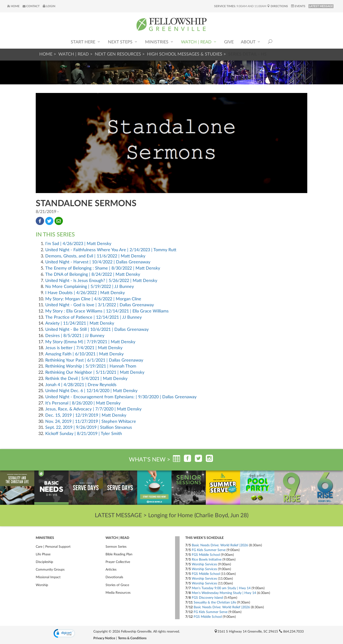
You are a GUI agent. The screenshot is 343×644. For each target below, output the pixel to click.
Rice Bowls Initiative (207, 560)
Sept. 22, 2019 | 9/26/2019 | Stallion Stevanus (89, 428)
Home (13, 6)
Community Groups (50, 570)
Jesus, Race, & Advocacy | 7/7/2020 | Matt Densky (93, 409)
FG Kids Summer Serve (209, 550)
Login (49, 6)
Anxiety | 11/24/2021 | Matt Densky (80, 323)
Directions (277, 6)
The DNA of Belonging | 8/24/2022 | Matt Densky (93, 275)
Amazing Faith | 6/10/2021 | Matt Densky (84, 354)
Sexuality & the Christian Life (215, 603)
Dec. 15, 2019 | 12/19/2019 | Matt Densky (86, 415)
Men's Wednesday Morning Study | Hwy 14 (224, 593)
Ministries (159, 42)
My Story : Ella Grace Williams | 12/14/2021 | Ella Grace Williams (107, 311)
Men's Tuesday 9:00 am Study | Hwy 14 (221, 588)
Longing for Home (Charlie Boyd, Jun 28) (198, 516)
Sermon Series (116, 547)
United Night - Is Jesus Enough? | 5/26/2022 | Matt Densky (101, 281)
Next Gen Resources (118, 54)
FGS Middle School (206, 555)
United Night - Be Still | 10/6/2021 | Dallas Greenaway (97, 330)
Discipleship (44, 562)
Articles (111, 570)
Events (298, 6)
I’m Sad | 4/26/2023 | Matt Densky (78, 244)
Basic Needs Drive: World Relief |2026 (220, 545)
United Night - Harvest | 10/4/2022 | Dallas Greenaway (98, 262)
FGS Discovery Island (207, 598)
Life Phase (43, 554)
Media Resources (118, 593)
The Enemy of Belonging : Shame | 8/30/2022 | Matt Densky (103, 268)
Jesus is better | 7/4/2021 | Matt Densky (84, 348)
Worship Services (204, 564)
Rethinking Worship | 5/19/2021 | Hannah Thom (91, 366)
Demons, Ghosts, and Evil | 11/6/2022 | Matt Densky (95, 256)
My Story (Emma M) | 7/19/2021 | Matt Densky (90, 342)
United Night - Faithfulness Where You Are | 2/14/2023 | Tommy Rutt (111, 250)
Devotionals (114, 577)
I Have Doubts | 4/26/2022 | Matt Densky (85, 293)
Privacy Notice (104, 638)
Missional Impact (48, 577)
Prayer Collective (118, 562)
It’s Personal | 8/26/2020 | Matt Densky (83, 403)
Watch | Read (199, 42)
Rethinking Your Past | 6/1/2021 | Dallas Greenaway (94, 360)
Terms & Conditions (132, 638)
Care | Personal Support (53, 547)
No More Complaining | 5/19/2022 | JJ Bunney (90, 287)
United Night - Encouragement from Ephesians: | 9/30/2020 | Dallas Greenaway (121, 397)
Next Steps (123, 42)
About (251, 42)
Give (229, 42)
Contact (31, 6)
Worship (42, 585)
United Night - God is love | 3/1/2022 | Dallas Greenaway (100, 305)
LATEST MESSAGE (321, 6)
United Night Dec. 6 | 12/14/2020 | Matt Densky (91, 391)
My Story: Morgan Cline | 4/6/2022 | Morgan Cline (93, 299)
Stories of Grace (117, 585)
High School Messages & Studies (185, 54)
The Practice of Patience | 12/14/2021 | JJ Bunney (93, 317)
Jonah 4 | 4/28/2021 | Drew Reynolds (81, 385)
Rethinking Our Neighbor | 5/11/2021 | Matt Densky (95, 373)
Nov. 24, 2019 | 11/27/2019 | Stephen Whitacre (91, 422)
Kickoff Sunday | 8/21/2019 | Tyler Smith (84, 434)
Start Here (86, 42)
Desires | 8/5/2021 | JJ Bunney (75, 336)
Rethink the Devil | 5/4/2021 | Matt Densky (86, 379)
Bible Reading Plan (119, 554)
